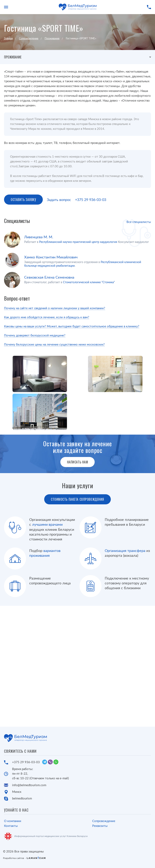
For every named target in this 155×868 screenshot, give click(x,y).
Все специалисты (139, 222)
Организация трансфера (125, 551)
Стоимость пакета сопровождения (77, 499)
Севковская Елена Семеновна (49, 278)
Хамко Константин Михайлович (51, 257)
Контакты (11, 826)
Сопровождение (104, 821)
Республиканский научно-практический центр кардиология (78, 242)
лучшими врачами (47, 525)
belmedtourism (22, 799)
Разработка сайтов (14, 858)
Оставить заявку (23, 200)
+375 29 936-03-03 (91, 200)
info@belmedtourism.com (29, 785)
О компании (13, 821)
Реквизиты (100, 826)
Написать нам (78, 462)
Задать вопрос (59, 200)
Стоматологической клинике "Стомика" (89, 282)
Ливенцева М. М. (39, 237)
